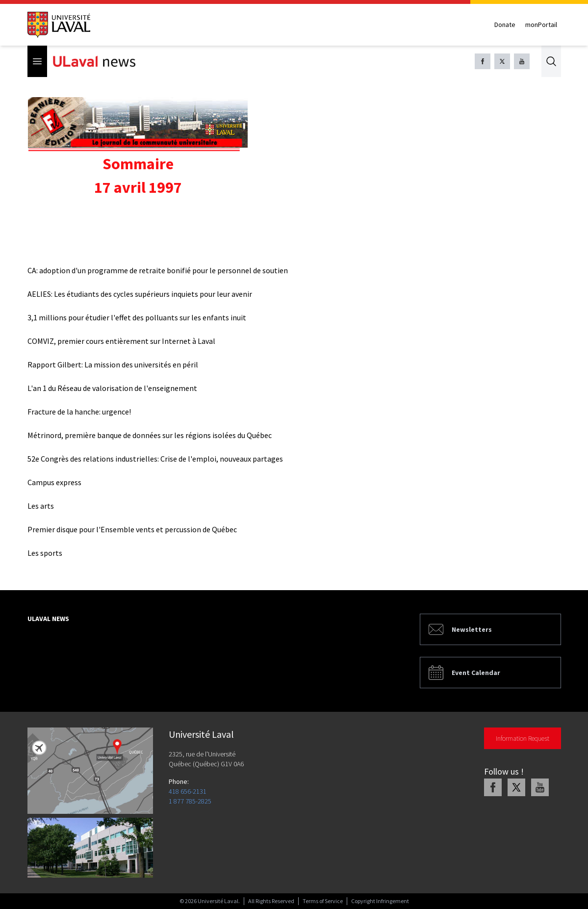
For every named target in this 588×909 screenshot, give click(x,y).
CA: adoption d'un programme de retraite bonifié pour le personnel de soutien (158, 270)
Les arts (41, 506)
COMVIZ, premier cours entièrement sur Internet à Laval (121, 341)
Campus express (54, 482)
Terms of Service (323, 901)
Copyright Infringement (380, 901)
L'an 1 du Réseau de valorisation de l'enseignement (112, 388)
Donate (505, 25)
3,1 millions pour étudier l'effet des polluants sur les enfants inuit (137, 317)
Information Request (523, 738)
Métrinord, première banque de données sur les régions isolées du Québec (150, 435)
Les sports (45, 553)
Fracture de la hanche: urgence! (79, 412)
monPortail (541, 25)
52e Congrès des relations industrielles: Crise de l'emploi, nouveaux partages (155, 459)
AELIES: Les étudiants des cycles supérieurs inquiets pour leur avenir (140, 294)
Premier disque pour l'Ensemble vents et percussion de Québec (132, 529)
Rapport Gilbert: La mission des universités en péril (113, 364)
